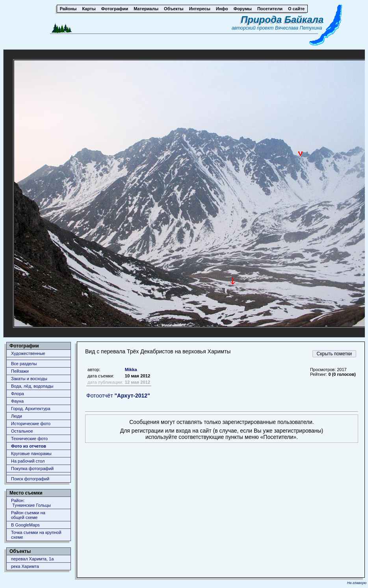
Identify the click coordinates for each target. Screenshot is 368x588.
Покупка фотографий (32, 469)
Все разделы (24, 364)
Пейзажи (20, 371)
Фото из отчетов (29, 446)
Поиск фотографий (30, 479)
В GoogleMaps (25, 525)
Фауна (17, 401)
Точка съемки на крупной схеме (36, 535)
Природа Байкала (282, 20)
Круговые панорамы (31, 454)
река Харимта (25, 566)
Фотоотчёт (118, 396)
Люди (17, 416)
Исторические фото (31, 424)
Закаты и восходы (29, 379)
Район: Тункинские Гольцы (31, 503)
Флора (18, 394)
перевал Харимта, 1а (32, 559)
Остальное (22, 431)
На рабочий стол (28, 461)
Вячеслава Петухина (299, 28)
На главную (357, 583)
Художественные (28, 353)
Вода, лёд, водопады (32, 386)
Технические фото (29, 439)
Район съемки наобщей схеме (28, 515)
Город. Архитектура (31, 409)
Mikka (131, 370)
